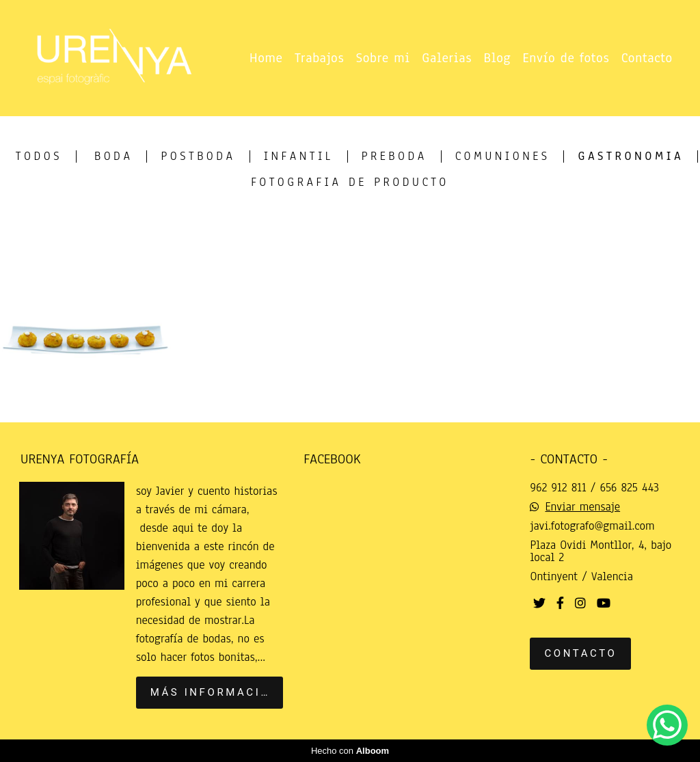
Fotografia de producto (350, 182)
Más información (215, 692)
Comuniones (503, 157)
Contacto (647, 58)
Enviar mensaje (582, 507)
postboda (198, 157)
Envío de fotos (566, 58)
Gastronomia (631, 157)
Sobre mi (383, 58)
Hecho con (350, 751)
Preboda (394, 157)
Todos (39, 157)
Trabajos (319, 58)
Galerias (447, 58)
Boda (113, 157)
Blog (498, 58)
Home (266, 58)
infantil (299, 157)
